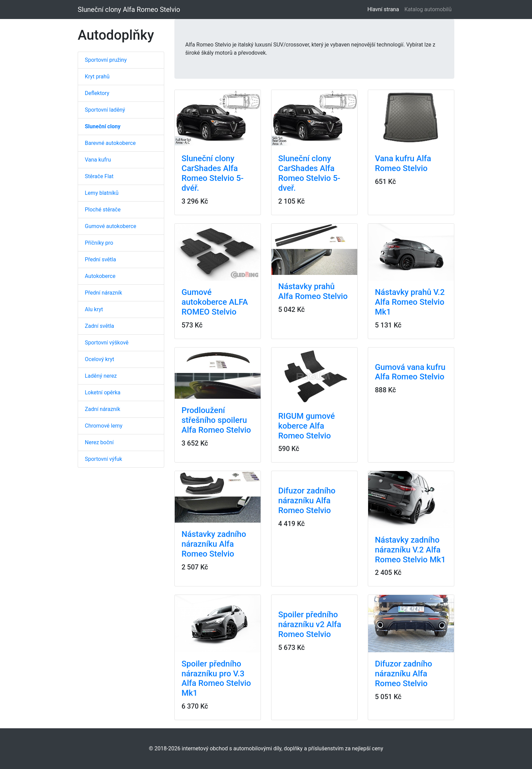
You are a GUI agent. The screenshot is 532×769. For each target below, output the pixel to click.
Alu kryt (94, 309)
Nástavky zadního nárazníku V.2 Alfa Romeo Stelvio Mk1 (410, 550)
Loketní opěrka (103, 392)
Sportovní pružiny (106, 60)
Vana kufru (98, 160)
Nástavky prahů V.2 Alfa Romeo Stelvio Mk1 (410, 302)
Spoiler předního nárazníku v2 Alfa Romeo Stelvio (310, 624)
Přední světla (100, 259)
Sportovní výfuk (103, 459)
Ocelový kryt (100, 359)
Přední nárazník (103, 293)
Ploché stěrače (103, 210)
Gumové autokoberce (110, 226)
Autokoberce (100, 276)
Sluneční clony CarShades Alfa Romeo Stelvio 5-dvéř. (213, 173)
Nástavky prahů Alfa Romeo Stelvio (313, 291)
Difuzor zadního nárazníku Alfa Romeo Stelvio (307, 501)
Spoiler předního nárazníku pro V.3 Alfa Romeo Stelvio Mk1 (216, 678)
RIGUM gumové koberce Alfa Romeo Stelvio (307, 426)
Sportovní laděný (105, 110)
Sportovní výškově (107, 343)
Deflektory (97, 93)
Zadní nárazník (102, 409)
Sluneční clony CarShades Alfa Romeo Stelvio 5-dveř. (309, 173)
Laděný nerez (101, 376)
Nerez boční (99, 442)
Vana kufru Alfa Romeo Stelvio (403, 163)
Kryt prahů (97, 77)
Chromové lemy (104, 426)
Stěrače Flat (99, 176)
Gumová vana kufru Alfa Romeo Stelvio (410, 372)
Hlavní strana (385, 9)
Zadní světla (99, 326)
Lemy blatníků (102, 193)
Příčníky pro (99, 243)
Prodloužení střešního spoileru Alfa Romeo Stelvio (216, 420)
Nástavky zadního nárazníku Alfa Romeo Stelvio (214, 544)
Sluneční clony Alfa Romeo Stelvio (129, 10)
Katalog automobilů (428, 9)
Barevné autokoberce (110, 143)
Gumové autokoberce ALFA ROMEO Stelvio (215, 302)
